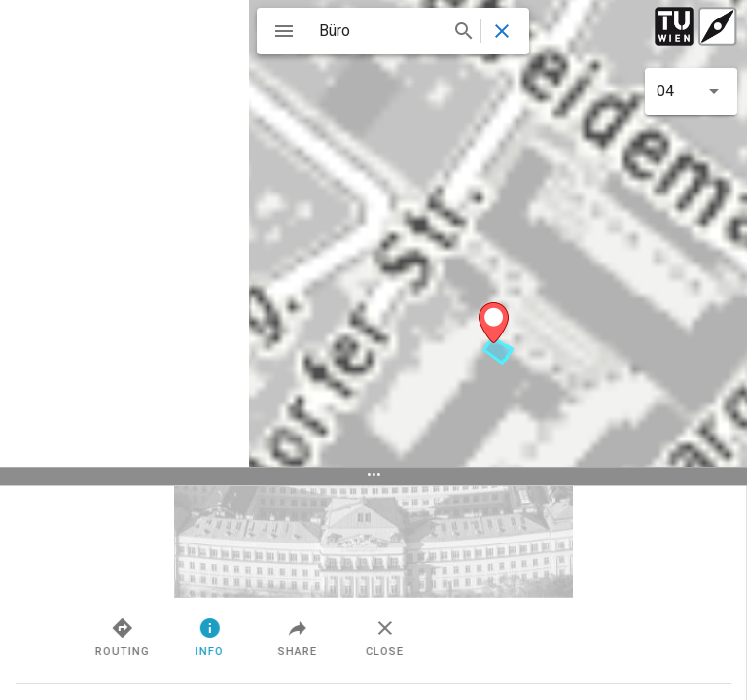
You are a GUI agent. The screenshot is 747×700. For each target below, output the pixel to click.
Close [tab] (505, 636)
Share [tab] (417, 636)
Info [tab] (330, 636)
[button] (691, 91)
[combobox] (394, 31)
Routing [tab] (242, 636)
